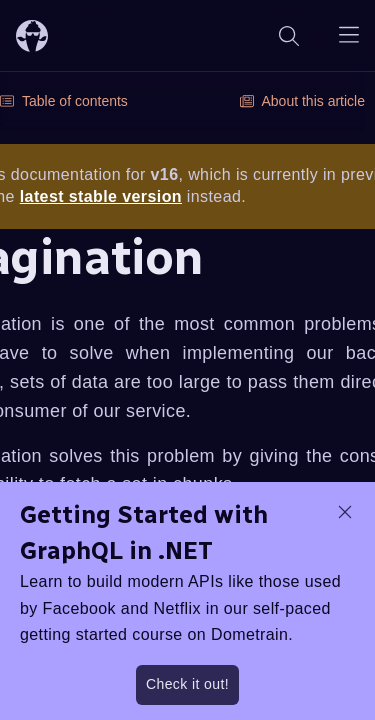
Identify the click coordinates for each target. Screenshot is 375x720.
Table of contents (64, 101)
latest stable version (101, 196)
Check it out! (187, 684)
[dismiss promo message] (345, 512)
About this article (303, 101)
